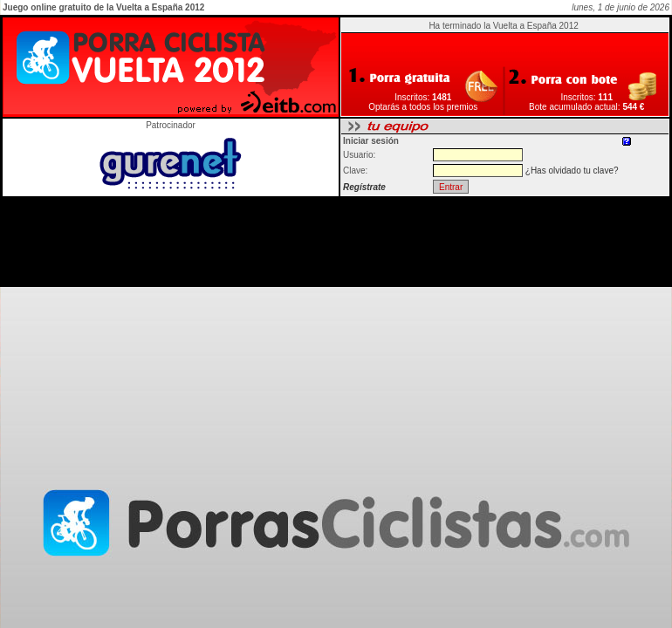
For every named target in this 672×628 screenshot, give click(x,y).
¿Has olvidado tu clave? (572, 171)
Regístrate (364, 187)
